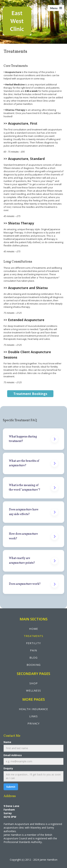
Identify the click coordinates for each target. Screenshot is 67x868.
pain (33, 650)
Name (7, 742)
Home (34, 629)
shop (34, 683)
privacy (34, 723)
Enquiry (8, 768)
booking (34, 665)
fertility (33, 643)
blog (33, 657)
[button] (56, 8)
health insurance (33, 709)
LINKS (33, 716)
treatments (33, 636)
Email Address (13, 755)
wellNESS (33, 690)
